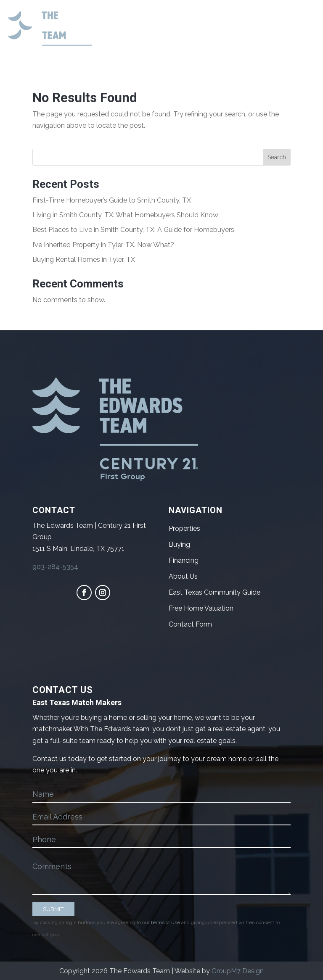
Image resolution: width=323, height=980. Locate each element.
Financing (184, 560)
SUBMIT (53, 909)
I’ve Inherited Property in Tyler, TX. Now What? (103, 245)
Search (277, 157)
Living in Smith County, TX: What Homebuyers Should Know (125, 215)
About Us (183, 576)
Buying (179, 544)
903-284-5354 (55, 567)
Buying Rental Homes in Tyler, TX (84, 259)
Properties (184, 528)
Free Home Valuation (201, 608)
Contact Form (190, 624)
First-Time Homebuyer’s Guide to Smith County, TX (112, 200)
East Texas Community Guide (214, 592)
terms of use (165, 922)
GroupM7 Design (238, 971)
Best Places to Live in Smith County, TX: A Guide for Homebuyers (133, 230)
